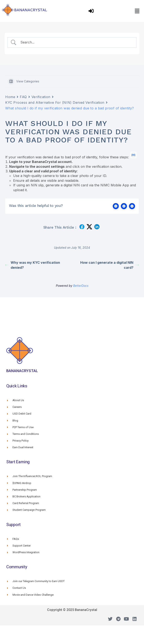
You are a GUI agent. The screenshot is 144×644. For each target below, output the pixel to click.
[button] (137, 11)
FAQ (23, 97)
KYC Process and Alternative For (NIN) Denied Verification (55, 102)
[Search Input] (76, 42)
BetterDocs (81, 286)
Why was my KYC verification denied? (33, 265)
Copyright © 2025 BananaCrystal (72, 610)
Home (10, 97)
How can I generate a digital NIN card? (110, 265)
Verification (41, 97)
